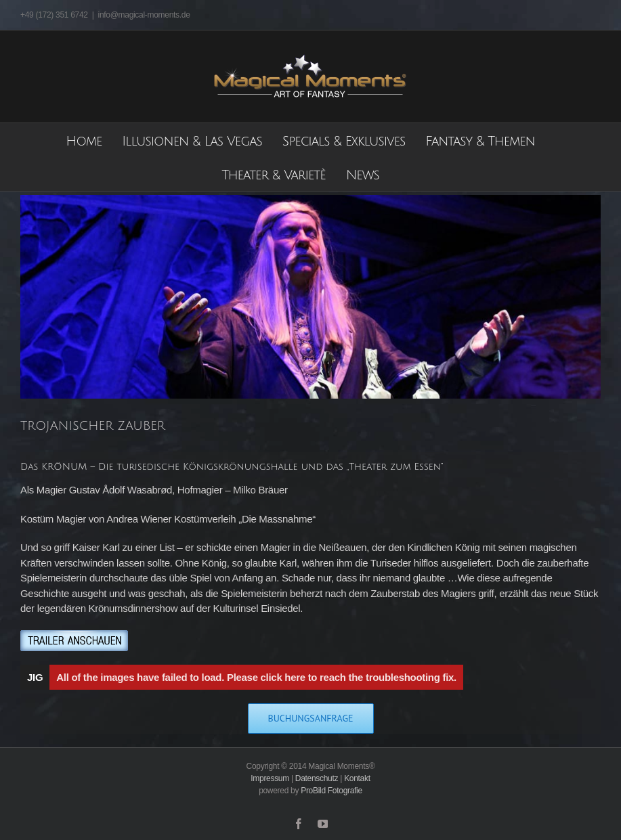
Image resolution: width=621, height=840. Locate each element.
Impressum (270, 778)
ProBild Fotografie (331, 791)
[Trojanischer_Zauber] (310, 297)
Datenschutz (317, 778)
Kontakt (357, 778)
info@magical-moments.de (144, 15)
